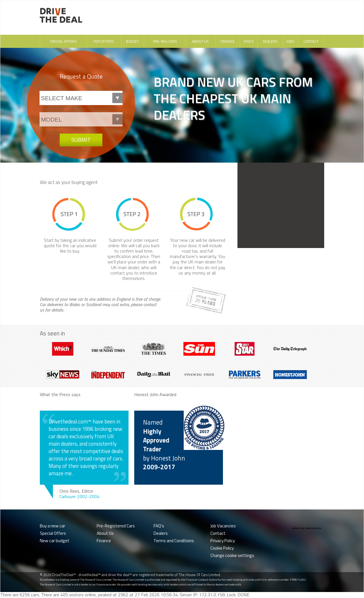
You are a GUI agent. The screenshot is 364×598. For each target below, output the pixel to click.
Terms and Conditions (174, 541)
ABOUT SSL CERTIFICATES (307, 528)
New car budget (55, 541)
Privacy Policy (223, 541)
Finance (227, 41)
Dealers (270, 41)
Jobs (290, 41)
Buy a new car (52, 526)
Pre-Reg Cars (165, 41)
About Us (200, 41)
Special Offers (63, 41)
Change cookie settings (232, 555)
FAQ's (249, 41)
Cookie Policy (222, 548)
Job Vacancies (223, 526)
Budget (133, 41)
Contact (311, 41)
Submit (81, 140)
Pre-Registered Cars (116, 526)
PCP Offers (104, 41)
